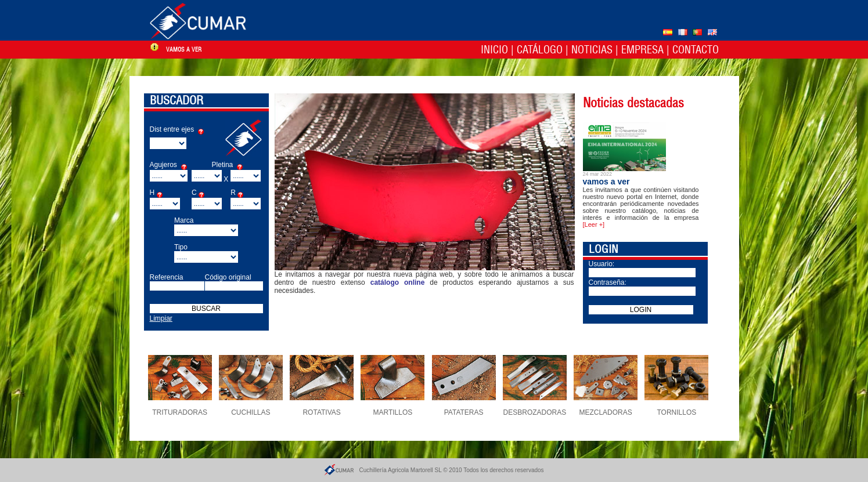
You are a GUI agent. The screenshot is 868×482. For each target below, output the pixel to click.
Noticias (592, 50)
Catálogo (540, 50)
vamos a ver (184, 50)
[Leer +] (594, 224)
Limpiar (161, 318)
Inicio (494, 50)
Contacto (696, 50)
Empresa (642, 50)
